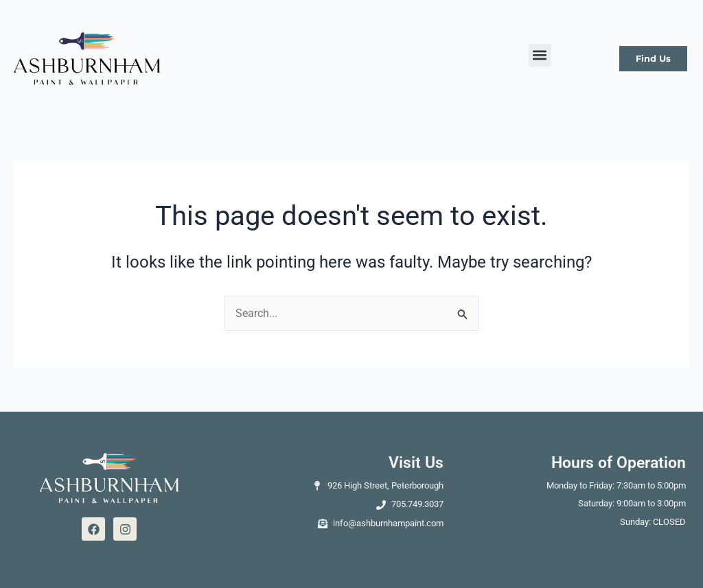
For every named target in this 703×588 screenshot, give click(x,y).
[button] (540, 55)
